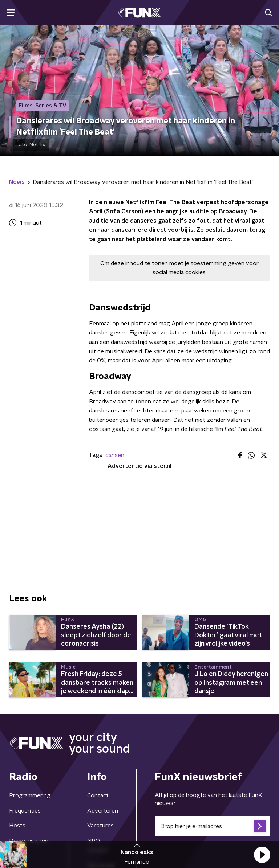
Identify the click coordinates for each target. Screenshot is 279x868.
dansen (115, 455)
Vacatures (100, 826)
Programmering (30, 795)
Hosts (17, 826)
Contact (98, 795)
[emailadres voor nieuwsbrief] (212, 826)
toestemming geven (218, 263)
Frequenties (25, 811)
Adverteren (103, 811)
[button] (262, 855)
